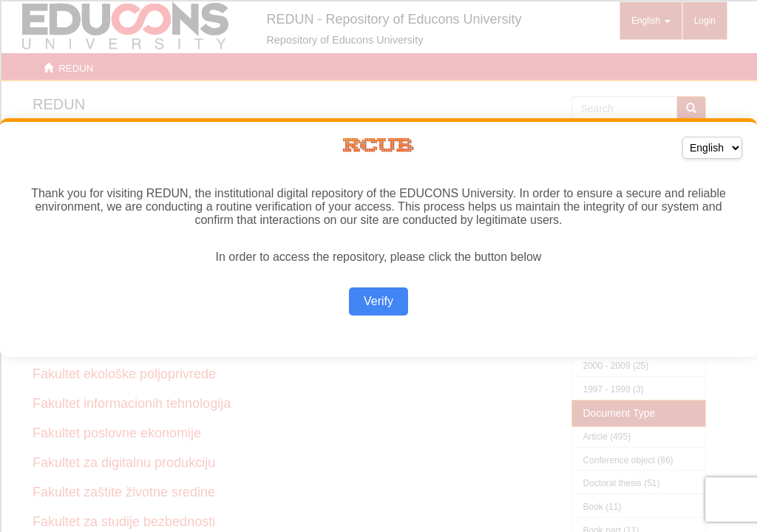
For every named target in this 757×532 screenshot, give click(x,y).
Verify (378, 301)
